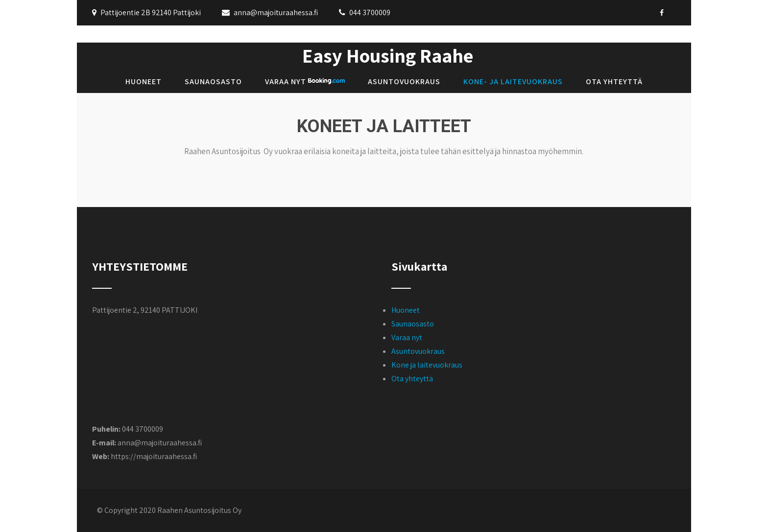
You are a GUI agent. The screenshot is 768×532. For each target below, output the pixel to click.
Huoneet (144, 81)
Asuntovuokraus (404, 81)
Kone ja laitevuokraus (427, 365)
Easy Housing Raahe (388, 55)
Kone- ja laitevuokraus (513, 81)
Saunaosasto (213, 81)
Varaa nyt (305, 81)
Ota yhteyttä (614, 81)
